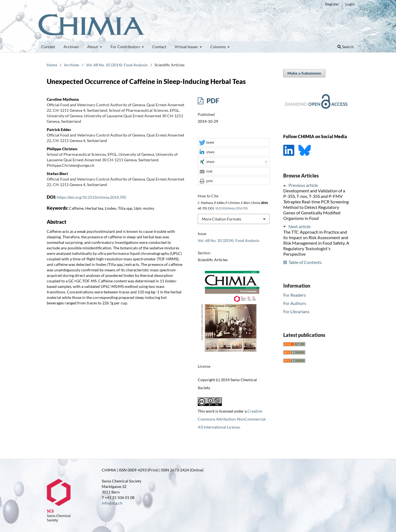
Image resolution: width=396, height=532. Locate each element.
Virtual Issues (187, 47)
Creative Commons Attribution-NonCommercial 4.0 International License (232, 419)
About (93, 47)
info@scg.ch (112, 503)
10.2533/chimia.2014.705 (231, 208)
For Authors (295, 303)
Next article (299, 226)
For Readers (295, 295)
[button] (234, 143)
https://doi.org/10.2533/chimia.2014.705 (92, 197)
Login (350, 4)
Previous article (303, 185)
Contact (159, 47)
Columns (218, 47)
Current (48, 47)
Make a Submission (304, 73)
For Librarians (296, 311)
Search (346, 47)
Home (52, 65)
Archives (71, 47)
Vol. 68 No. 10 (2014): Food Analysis (117, 65)
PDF (212, 101)
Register (332, 4)
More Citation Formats (222, 219)
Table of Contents (305, 262)
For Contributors (126, 47)
